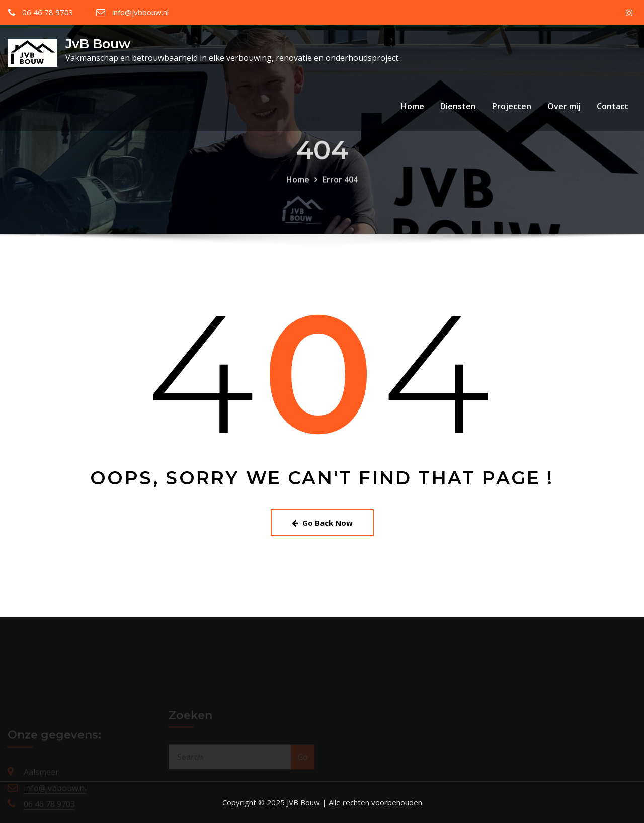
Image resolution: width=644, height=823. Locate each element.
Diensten (458, 106)
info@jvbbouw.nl (140, 12)
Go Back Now (322, 523)
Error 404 (340, 186)
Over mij (564, 106)
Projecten (512, 106)
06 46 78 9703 (48, 12)
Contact (613, 106)
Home (413, 106)
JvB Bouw (98, 44)
